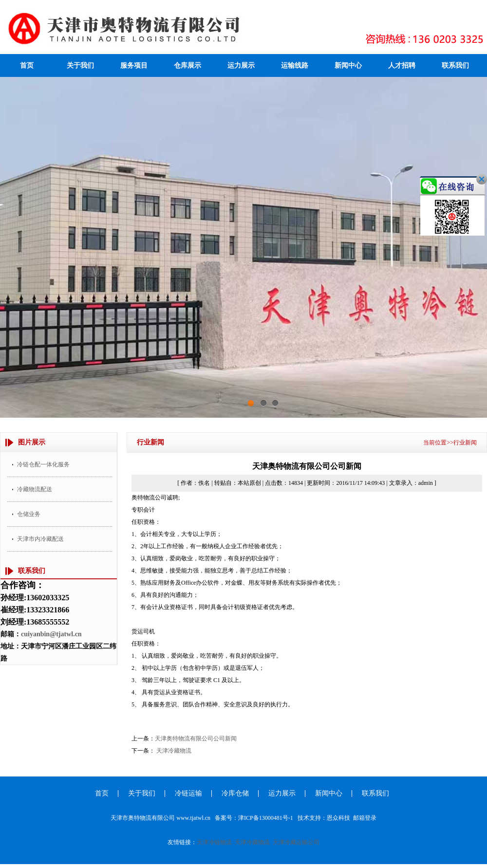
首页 (27, 65)
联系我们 (455, 65)
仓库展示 (187, 65)
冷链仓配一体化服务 (43, 464)
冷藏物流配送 (35, 489)
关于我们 (80, 65)
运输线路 (295, 65)
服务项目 (134, 65)
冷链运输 (188, 793)
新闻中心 (348, 65)
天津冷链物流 (214, 842)
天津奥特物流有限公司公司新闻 (196, 739)
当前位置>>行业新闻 (450, 443)
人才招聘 (402, 65)
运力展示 (241, 65)
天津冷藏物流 (174, 751)
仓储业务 (29, 514)
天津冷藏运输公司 (296, 842)
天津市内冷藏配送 (40, 539)
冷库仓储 (235, 793)
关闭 (469, 191)
